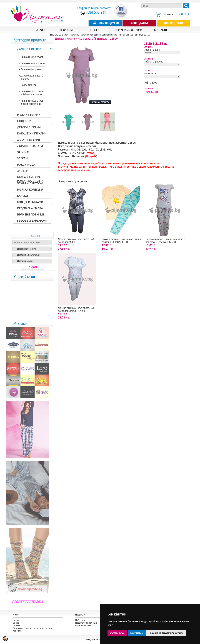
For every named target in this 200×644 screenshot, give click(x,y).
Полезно (17, 625)
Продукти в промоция (86, 623)
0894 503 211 (96, 13)
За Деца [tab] (23, 171)
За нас (16, 623)
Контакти (17, 631)
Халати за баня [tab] (29, 140)
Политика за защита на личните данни (32, 628)
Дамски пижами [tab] (29, 49)
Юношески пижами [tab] (32, 133)
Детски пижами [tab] (29, 127)
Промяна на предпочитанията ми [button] (166, 633)
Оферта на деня (83, 625)
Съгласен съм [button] (117, 633)
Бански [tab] (22, 196)
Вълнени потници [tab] (31, 214)
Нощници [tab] (24, 121)
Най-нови (80, 620)
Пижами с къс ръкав (90, 35)
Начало (16, 620)
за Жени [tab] (23, 158)
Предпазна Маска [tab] (30, 208)
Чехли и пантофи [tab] (30, 183)
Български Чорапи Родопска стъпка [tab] (31, 178)
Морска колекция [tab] (30, 189)
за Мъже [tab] (23, 152)
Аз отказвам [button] (137, 633)
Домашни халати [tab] (30, 146)
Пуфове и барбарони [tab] (32, 221)
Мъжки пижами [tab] (29, 115)
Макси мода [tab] (26, 165)
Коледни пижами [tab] (30, 202)
